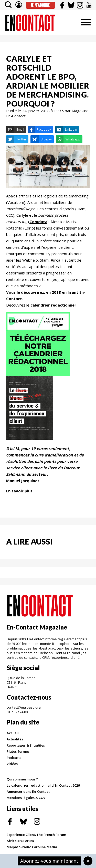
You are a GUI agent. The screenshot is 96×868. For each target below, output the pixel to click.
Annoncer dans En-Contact (28, 791)
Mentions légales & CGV (26, 798)
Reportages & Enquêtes (26, 745)
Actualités (15, 739)
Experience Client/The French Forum (36, 835)
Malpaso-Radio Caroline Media (32, 847)
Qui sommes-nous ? (22, 779)
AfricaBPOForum (20, 841)
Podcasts (14, 758)
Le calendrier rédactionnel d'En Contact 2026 (43, 785)
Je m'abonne (40, 5)
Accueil (13, 733)
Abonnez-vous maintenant (49, 861)
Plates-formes (18, 751)
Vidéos (12, 764)
